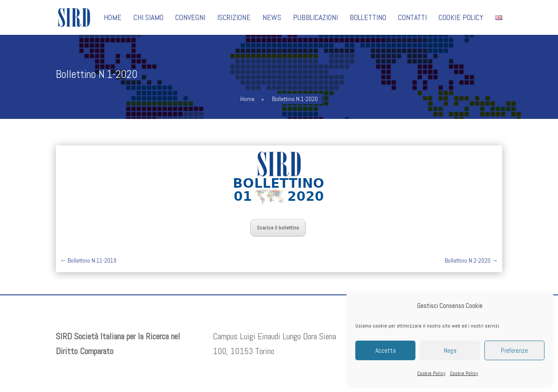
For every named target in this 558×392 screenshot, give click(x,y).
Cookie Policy (431, 373)
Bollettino (368, 18)
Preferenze (514, 350)
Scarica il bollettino (278, 228)
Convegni (190, 18)
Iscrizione (234, 18)
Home (113, 18)
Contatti (412, 18)
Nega (450, 350)
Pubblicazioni (315, 18)
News (272, 18)
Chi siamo (148, 18)
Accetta (386, 350)
